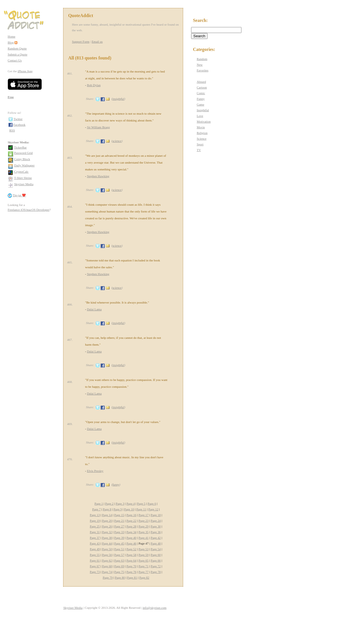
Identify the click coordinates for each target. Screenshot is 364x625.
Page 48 (156, 543)
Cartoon (202, 87)
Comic (201, 93)
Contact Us (15, 60)
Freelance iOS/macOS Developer (29, 210)
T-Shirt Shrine (23, 178)
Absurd (201, 82)
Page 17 (143, 515)
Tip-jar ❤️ (19, 195)
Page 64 (131, 560)
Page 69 (119, 566)
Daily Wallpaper (24, 165)
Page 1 (99, 504)
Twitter (18, 119)
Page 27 (119, 526)
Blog (11, 42)
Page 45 (119, 543)
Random (202, 59)
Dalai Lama (94, 309)
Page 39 (119, 538)
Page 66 (156, 560)
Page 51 (119, 549)
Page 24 (156, 521)
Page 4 (131, 504)
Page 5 (141, 504)
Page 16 (131, 515)
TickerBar (20, 147)
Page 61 (95, 560)
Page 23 (143, 521)
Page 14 (107, 515)
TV (199, 150)
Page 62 (107, 560)
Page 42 (156, 538)
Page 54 (156, 549)
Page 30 (156, 526)
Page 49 (95, 549)
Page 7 (96, 509)
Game (200, 104)
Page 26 (107, 526)
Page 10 (129, 509)
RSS (12, 130)
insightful (118, 99)
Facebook (19, 125)
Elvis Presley (95, 471)
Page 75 (119, 572)
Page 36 (156, 532)
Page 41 (143, 538)
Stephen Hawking (98, 176)
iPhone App (25, 71)
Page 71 (143, 566)
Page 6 (152, 504)
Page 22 (131, 521)
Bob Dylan (94, 85)
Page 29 (143, 526)
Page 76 (131, 572)
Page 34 (131, 532)
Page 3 (120, 504)
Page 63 (119, 560)
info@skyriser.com (155, 608)
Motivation (204, 121)
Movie (201, 127)
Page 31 (95, 532)
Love (200, 116)
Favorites (203, 70)
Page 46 (131, 543)
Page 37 (95, 538)
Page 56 (107, 555)
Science (202, 139)
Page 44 (107, 543)
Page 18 (156, 515)
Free (11, 97)
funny (116, 484)
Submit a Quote (17, 54)
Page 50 (107, 549)
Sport (200, 144)
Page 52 (131, 549)
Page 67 (95, 566)
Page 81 (132, 577)
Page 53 (143, 549)
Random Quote (17, 48)
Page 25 (95, 526)
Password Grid (23, 153)
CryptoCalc (21, 172)
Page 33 (119, 532)
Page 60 (156, 555)
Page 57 (119, 555)
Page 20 (107, 521)
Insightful (203, 110)
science (117, 141)
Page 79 (108, 577)
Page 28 (131, 526)
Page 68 (107, 566)
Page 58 (131, 555)
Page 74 (107, 572)
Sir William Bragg (99, 127)
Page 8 (107, 509)
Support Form (81, 42)
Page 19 (95, 521)
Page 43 (95, 543)
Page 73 (95, 572)
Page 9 (118, 509)
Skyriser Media (24, 184)
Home (12, 36)
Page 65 (143, 560)
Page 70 (131, 566)
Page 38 (107, 538)
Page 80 (120, 577)
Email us (97, 42)
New (200, 65)
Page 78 (156, 572)
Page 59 (143, 555)
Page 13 (95, 515)
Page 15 (119, 515)
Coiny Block (22, 159)
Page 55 (95, 555)
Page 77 (143, 572)
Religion (202, 133)
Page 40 (131, 538)
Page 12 (153, 509)
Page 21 (119, 521)
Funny (201, 99)
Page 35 (143, 532)
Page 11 (141, 509)
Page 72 (156, 566)
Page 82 (144, 577)
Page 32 (107, 532)
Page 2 (109, 504)
